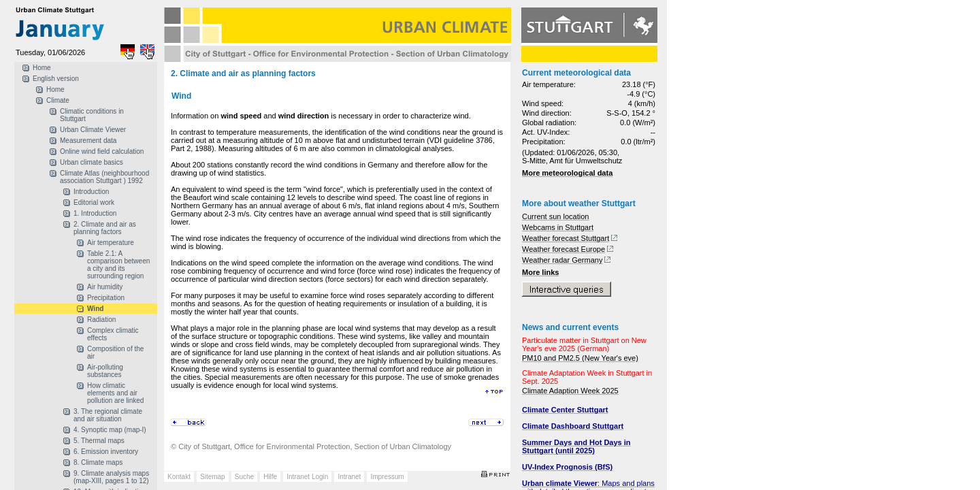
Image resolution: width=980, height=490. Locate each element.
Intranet (349, 477)
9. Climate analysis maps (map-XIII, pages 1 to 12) (111, 477)
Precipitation (106, 298)
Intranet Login (307, 477)
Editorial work (94, 202)
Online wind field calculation (102, 151)
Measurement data (88, 141)
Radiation (101, 320)
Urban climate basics (92, 162)
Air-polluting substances (105, 371)
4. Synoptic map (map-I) (110, 430)
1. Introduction (95, 213)
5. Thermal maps (99, 441)
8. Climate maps (98, 462)
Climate (58, 100)
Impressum (387, 477)
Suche (244, 477)
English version (56, 79)
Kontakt (179, 477)
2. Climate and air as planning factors (105, 228)
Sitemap (213, 477)
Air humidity (105, 287)
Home (42, 68)
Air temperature (111, 243)
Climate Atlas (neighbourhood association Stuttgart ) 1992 (104, 177)
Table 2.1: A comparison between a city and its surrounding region (118, 265)
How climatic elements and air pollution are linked (115, 393)
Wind (95, 309)
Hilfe (270, 477)
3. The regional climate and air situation (108, 415)
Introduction (91, 192)
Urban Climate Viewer (93, 130)
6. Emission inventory (106, 452)
